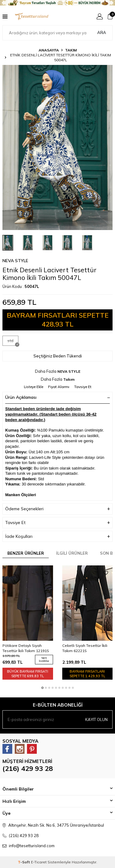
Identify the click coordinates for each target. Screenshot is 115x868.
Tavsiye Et (83, 387)
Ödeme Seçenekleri (57, 509)
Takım (71, 50)
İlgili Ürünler (72, 553)
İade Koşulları (57, 536)
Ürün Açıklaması (57, 397)
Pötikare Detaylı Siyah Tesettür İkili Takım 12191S (26, 648)
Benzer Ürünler (26, 553)
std (13, 342)
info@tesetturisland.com (32, 846)
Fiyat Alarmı (59, 387)
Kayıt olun (96, 719)
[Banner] (57, 3)
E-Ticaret (39, 862)
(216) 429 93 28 (28, 768)
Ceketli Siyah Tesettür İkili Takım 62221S (85, 648)
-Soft (24, 862)
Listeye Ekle (34, 387)
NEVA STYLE (15, 261)
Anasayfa (49, 50)
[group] (57, 147)
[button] (42, 688)
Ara (102, 32)
